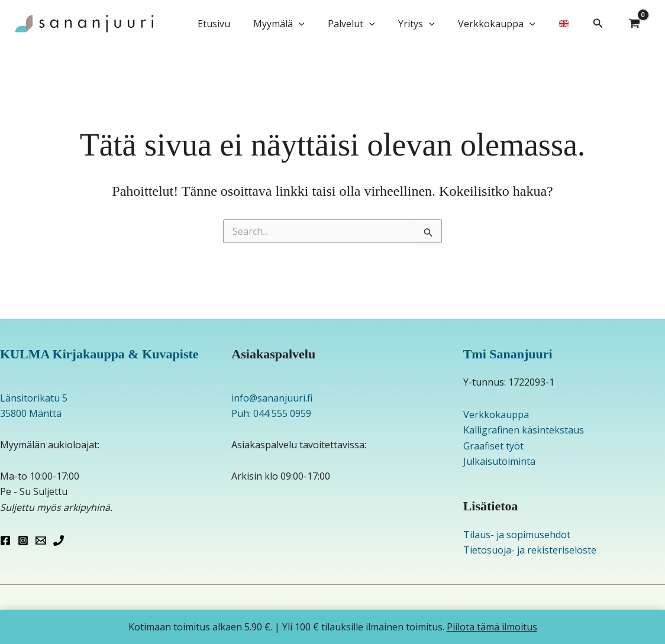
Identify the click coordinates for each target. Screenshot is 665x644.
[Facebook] (5, 541)
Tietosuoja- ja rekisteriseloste (530, 550)
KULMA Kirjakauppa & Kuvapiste (99, 354)
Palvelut (367, 24)
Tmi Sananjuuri (508, 354)
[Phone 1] (59, 541)
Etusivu (238, 24)
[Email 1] (41, 541)
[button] (318, 24)
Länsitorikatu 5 (34, 398)
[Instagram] (23, 541)
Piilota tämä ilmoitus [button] (492, 627)
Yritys (427, 24)
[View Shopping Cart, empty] (634, 24)
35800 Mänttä (31, 413)
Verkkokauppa (503, 24)
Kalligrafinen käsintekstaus (524, 430)
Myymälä (298, 24)
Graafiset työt (493, 446)
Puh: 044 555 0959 (271, 413)
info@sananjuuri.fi (272, 398)
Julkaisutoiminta (499, 461)
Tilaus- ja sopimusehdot (517, 535)
